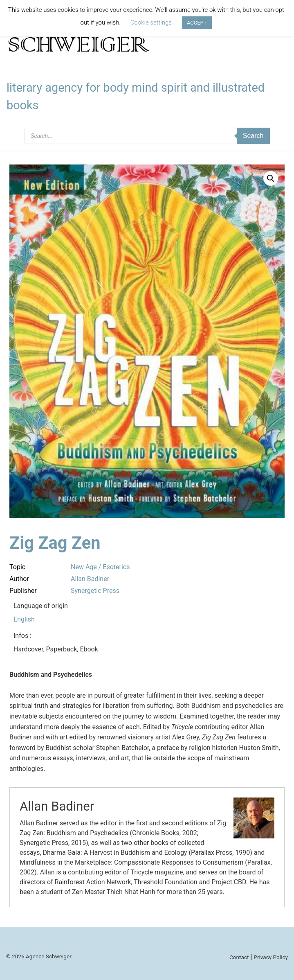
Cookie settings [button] (151, 23)
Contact (239, 957)
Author (19, 579)
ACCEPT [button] (197, 23)
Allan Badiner (90, 579)
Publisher (23, 591)
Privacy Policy (271, 957)
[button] (271, 178)
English (24, 619)
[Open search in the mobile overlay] (147, 136)
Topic (17, 567)
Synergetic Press (95, 591)
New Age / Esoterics (100, 567)
